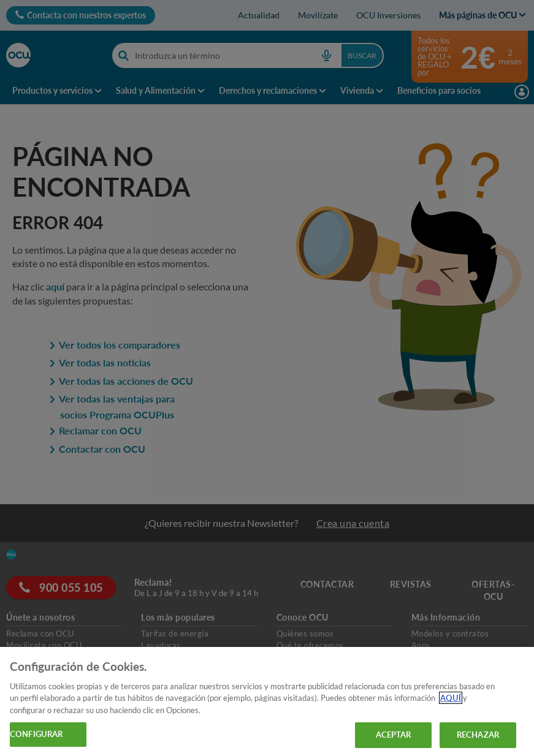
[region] (267, 701)
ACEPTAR (394, 735)
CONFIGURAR (36, 734)
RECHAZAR (478, 735)
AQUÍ (451, 698)
